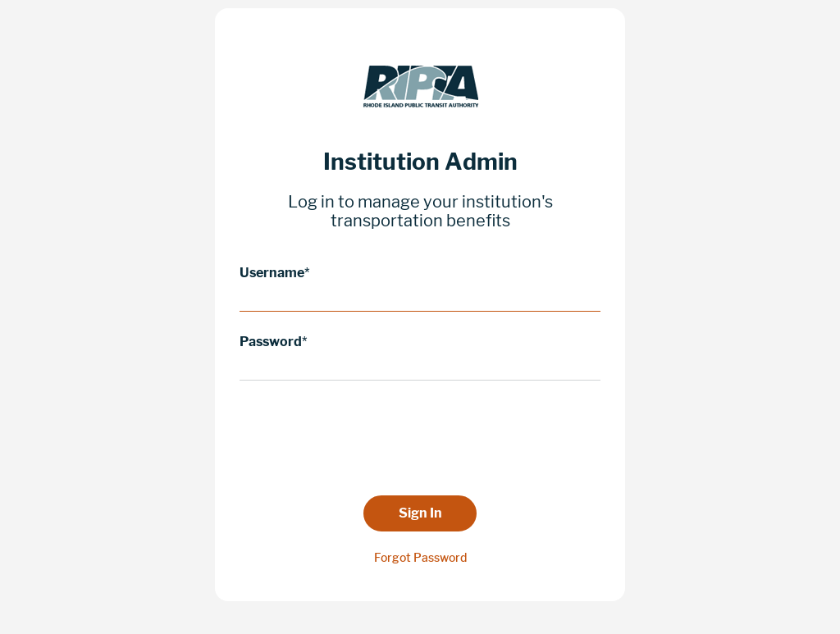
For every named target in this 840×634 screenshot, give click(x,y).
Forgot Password (420, 557)
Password (271, 342)
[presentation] (420, 437)
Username (272, 273)
